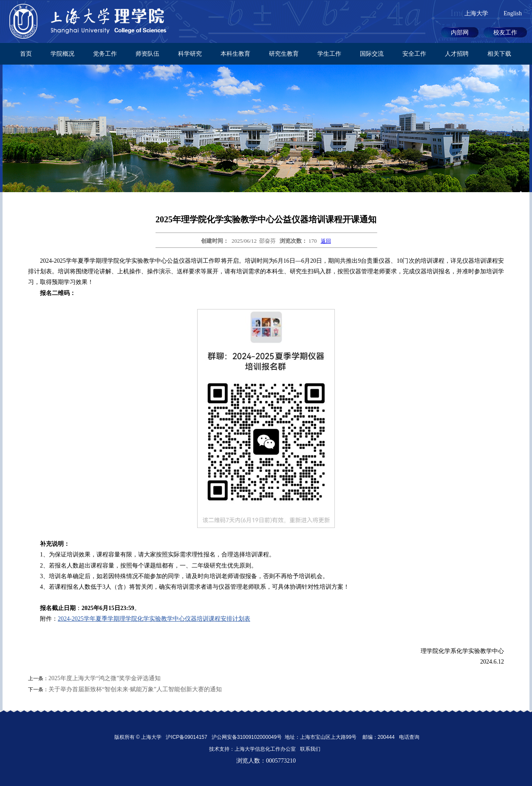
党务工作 (105, 54)
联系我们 (311, 749)
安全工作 (414, 54)
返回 (326, 241)
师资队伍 (147, 54)
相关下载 (499, 54)
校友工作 (505, 33)
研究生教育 (284, 54)
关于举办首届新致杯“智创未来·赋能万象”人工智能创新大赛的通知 (135, 689)
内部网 (460, 33)
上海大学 (476, 13)
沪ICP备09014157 (187, 737)
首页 (26, 54)
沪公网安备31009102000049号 (247, 737)
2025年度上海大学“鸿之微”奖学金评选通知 (105, 678)
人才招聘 (457, 54)
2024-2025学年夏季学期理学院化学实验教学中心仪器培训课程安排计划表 (154, 619)
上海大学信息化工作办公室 (267, 749)
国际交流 (372, 54)
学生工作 (329, 54)
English (513, 13)
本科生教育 (235, 54)
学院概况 (62, 54)
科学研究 (190, 54)
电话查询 (409, 737)
